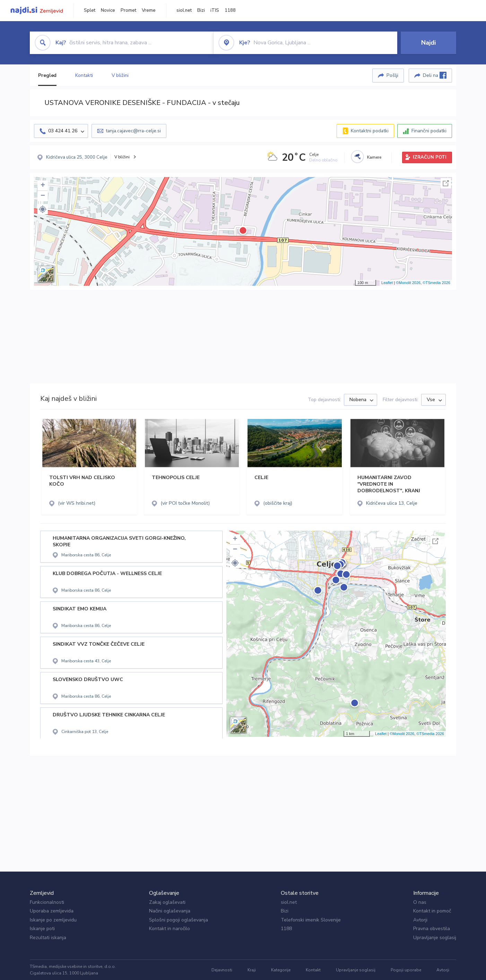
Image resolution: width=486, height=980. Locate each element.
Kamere (374, 157)
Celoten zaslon (446, 183)
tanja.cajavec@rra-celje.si (133, 131)
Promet (128, 10)
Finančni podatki (429, 131)
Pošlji (392, 75)
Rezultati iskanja (48, 938)
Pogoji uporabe (406, 970)
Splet (90, 10)
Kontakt (313, 970)
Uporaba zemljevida (52, 911)
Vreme (149, 10)
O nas (420, 902)
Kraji (252, 970)
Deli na (435, 75)
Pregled (47, 75)
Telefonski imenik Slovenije (311, 920)
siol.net (184, 10)
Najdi (428, 43)
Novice (108, 10)
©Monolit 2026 (408, 283)
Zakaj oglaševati (167, 902)
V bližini (120, 75)
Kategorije (281, 970)
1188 (230, 10)
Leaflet (387, 283)
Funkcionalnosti (47, 902)
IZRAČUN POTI (430, 157)
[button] (43, 209)
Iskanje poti (42, 929)
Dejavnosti (222, 970)
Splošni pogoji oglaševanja (179, 920)
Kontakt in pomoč (432, 911)
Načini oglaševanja (170, 911)
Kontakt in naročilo (170, 929)
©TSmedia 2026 (436, 283)
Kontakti (84, 75)
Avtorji (420, 920)
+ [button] (43, 186)
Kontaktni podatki (370, 131)
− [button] (43, 196)
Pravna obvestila (432, 929)
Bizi (201, 10)
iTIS (215, 10)
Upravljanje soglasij (435, 938)
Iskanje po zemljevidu (53, 920)
